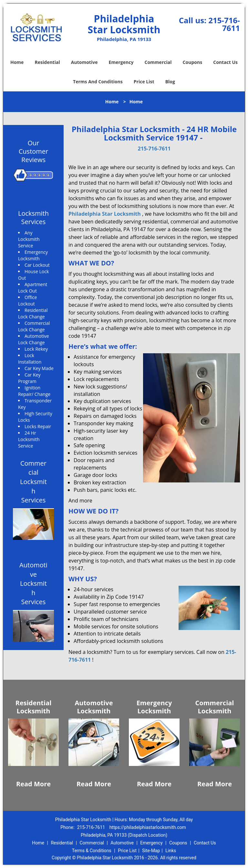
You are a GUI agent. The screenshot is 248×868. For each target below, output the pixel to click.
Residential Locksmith (34, 707)
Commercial (158, 62)
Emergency (121, 62)
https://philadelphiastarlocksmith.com (148, 827)
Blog (170, 82)
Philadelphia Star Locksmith (105, 214)
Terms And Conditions (98, 82)
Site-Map (151, 851)
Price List (144, 82)
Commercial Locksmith (215, 707)
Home (17, 62)
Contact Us (225, 62)
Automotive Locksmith (94, 707)
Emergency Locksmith (154, 707)
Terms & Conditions (92, 851)
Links (171, 851)
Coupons (192, 62)
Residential (47, 62)
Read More (33, 784)
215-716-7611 (224, 24)
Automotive (84, 62)
